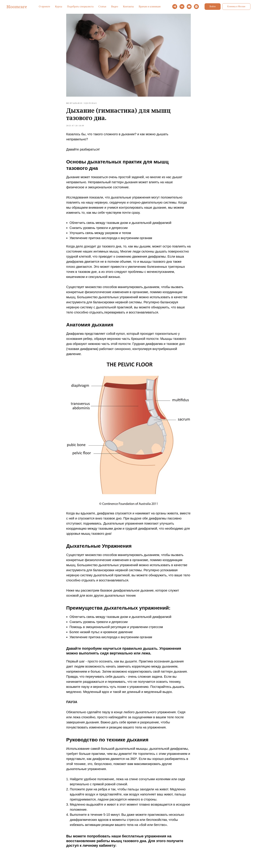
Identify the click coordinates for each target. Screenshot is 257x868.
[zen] (196, 7)
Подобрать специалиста (80, 6)
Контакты (128, 6)
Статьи (102, 6)
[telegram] (175, 7)
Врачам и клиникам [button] (150, 6)
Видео (115, 6)
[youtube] (189, 7)
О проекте (44, 6)
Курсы (59, 6)
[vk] (182, 7)
